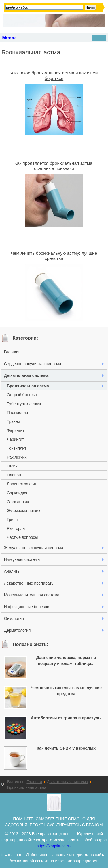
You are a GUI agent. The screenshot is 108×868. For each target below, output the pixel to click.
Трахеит (14, 421)
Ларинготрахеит (22, 484)
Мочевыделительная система (32, 595)
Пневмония (17, 413)
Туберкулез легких (24, 404)
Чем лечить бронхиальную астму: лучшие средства (54, 256)
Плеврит (15, 475)
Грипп (12, 520)
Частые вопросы (22, 537)
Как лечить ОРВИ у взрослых (66, 748)
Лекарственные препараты (29, 583)
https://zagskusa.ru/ (54, 846)
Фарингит (16, 430)
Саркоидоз (17, 493)
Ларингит (16, 439)
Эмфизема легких (24, 511)
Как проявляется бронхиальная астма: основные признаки (54, 166)
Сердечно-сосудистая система (33, 364)
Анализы (12, 571)
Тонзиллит (17, 448)
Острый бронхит (22, 395)
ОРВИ (13, 466)
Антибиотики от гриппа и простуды (66, 718)
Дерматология (17, 630)
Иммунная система (22, 559)
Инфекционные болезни (27, 607)
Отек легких (18, 502)
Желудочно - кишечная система (34, 548)
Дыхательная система (26, 375)
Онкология (14, 618)
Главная (12, 352)
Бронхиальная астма (28, 386)
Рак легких (17, 457)
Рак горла (16, 528)
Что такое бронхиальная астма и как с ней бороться (54, 75)
